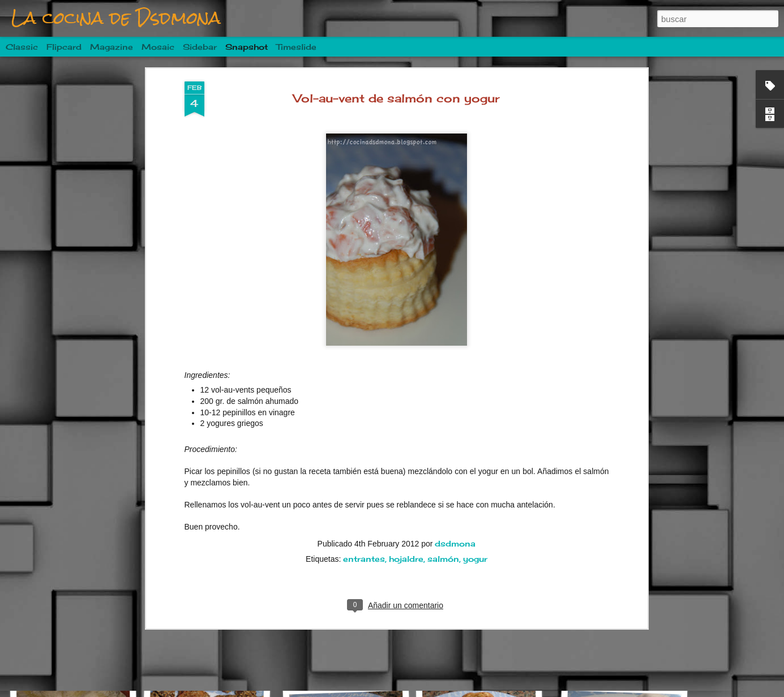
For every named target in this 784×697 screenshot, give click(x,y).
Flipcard (64, 47)
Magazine (112, 47)
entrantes (364, 478)
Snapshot (247, 47)
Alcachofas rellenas (626, 663)
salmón (443, 478)
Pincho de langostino (353, 656)
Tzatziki (213, 663)
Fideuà (72, 658)
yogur (475, 478)
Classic (22, 47)
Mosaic (158, 47)
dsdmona (455, 462)
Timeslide (296, 47)
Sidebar (200, 47)
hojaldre (406, 478)
